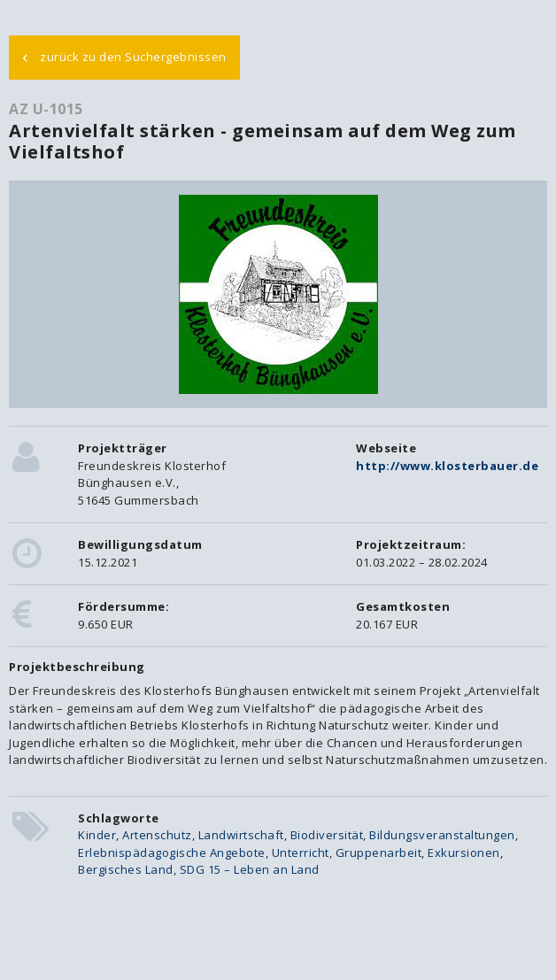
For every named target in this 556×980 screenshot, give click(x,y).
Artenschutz (157, 835)
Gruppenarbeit (379, 853)
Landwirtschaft (241, 835)
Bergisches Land (126, 869)
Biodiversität (327, 835)
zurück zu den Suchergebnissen (124, 56)
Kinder (97, 835)
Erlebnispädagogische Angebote (172, 853)
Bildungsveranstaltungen (442, 835)
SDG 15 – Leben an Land (250, 869)
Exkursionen (464, 853)
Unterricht (301, 853)
